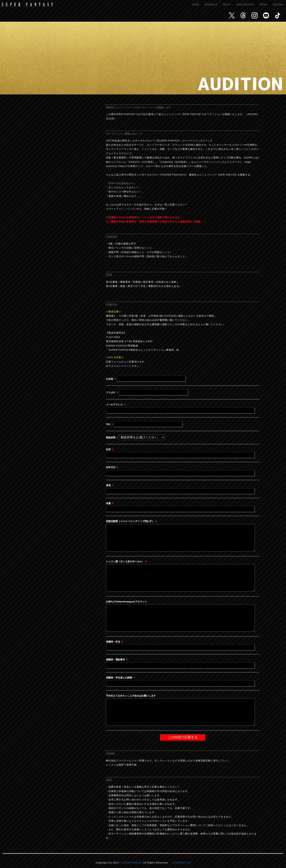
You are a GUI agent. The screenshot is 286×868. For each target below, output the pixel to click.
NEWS (195, 4)
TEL (110, 424)
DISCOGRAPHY (245, 4)
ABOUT (227, 4)
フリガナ (112, 393)
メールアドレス (116, 405)
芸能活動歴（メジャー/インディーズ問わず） (132, 521)
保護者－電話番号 (117, 660)
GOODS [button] (278, 4)
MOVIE (263, 4)
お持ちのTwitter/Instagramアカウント (126, 602)
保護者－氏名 (115, 642)
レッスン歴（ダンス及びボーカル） (126, 562)
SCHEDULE (211, 4)
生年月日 (112, 467)
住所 (110, 449)
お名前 (111, 379)
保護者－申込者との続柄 (121, 678)
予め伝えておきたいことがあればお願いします (131, 696)
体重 (110, 503)
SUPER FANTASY (132, 863)
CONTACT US (182, 863)
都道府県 (112, 438)
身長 (110, 485)
